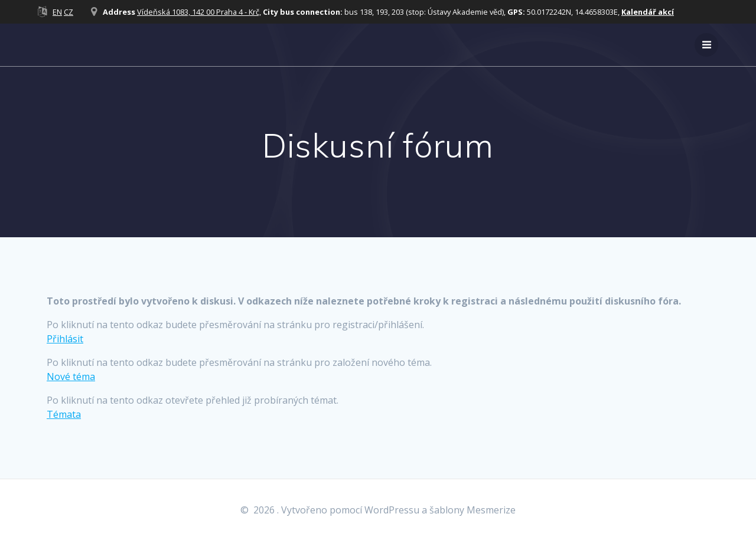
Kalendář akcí (648, 12)
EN (57, 12)
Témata (64, 414)
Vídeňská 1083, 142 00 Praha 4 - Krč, (199, 12)
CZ (69, 12)
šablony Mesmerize (472, 510)
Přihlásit (65, 339)
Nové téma (71, 377)
